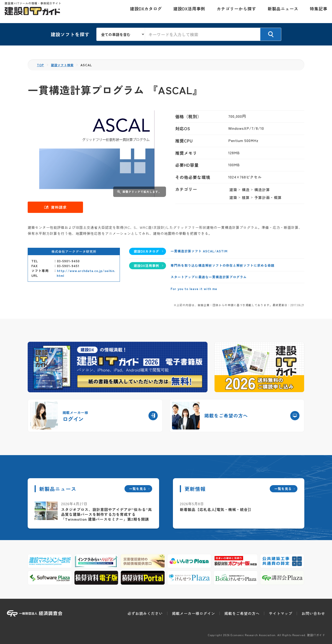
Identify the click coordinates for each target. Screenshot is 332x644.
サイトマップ (281, 613)
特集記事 (316, 12)
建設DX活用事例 (187, 12)
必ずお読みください (145, 613)
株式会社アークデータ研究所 (74, 251)
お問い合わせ (313, 613)
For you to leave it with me (194, 289)
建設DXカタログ (144, 12)
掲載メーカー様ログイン (194, 613)
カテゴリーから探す (234, 12)
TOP (41, 65)
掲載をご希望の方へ (242, 613)
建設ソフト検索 (64, 65)
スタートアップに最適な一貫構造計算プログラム (209, 277)
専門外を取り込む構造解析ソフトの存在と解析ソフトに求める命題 (222, 265)
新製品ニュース (281, 12)
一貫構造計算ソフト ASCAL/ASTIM (199, 251)
